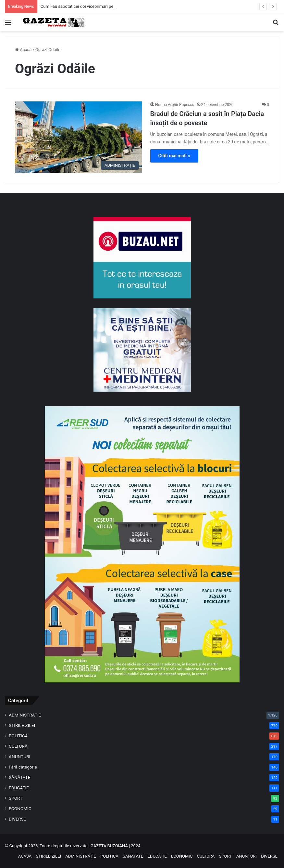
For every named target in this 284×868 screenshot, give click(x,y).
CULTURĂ (18, 746)
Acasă (23, 50)
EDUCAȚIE (19, 788)
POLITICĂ (18, 736)
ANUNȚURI (19, 756)
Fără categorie (23, 767)
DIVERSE (17, 819)
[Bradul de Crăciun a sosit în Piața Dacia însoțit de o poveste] (79, 137)
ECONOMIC (20, 809)
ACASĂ (25, 856)
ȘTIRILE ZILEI (22, 725)
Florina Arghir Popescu (175, 105)
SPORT (16, 798)
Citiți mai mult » (174, 156)
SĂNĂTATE (19, 777)
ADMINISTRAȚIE (25, 715)
